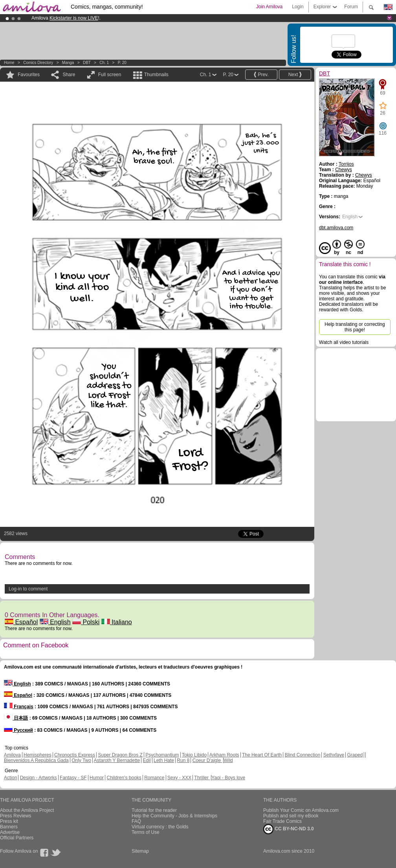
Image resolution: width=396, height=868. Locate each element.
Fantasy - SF (73, 778)
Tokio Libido (194, 755)
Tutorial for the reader (154, 810)
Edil (147, 760)
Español (21, 622)
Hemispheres (38, 755)
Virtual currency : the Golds (160, 827)
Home (9, 63)
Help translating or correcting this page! (355, 327)
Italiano (117, 622)
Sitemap (140, 851)
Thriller (202, 778)
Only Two (81, 760)
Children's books (124, 778)
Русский (18, 730)
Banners (9, 827)
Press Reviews (16, 816)
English (55, 622)
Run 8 (183, 760)
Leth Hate (164, 760)
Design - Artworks (38, 778)
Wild (228, 760)
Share (69, 75)
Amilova (12, 755)
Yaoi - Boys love (228, 778)
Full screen (110, 75)
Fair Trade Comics (282, 821)
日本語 (16, 718)
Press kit (9, 821)
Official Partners (17, 838)
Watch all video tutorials (344, 342)
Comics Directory (38, 63)
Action (10, 778)
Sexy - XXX (179, 778)
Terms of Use (146, 832)
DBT (87, 63)
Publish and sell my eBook (291, 816)
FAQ (136, 821)
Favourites (29, 75)
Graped (355, 755)
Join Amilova (269, 7)
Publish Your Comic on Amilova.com (301, 810)
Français (19, 707)
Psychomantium (162, 755)
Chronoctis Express (75, 755)
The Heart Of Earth (262, 755)
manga (68, 63)
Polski (86, 622)
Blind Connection (303, 755)
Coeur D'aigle (207, 760)
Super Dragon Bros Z (120, 755)
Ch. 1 (104, 63)
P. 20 (122, 63)
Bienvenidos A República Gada (36, 760)
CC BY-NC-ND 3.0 (289, 829)
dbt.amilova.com (336, 228)
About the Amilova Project (27, 810)
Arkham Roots (224, 755)
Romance (154, 778)
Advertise (10, 832)
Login (298, 7)
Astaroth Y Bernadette (117, 760)
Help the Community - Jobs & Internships (174, 816)
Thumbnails (156, 75)
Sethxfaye (334, 755)
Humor (97, 778)
